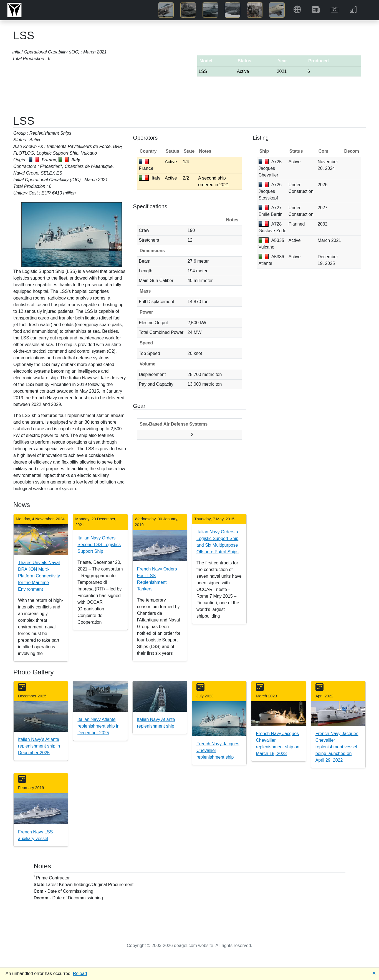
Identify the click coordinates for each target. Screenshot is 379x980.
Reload (80, 973)
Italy (150, 178)
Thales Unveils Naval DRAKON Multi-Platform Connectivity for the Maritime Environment (39, 576)
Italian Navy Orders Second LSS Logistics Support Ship (99, 545)
